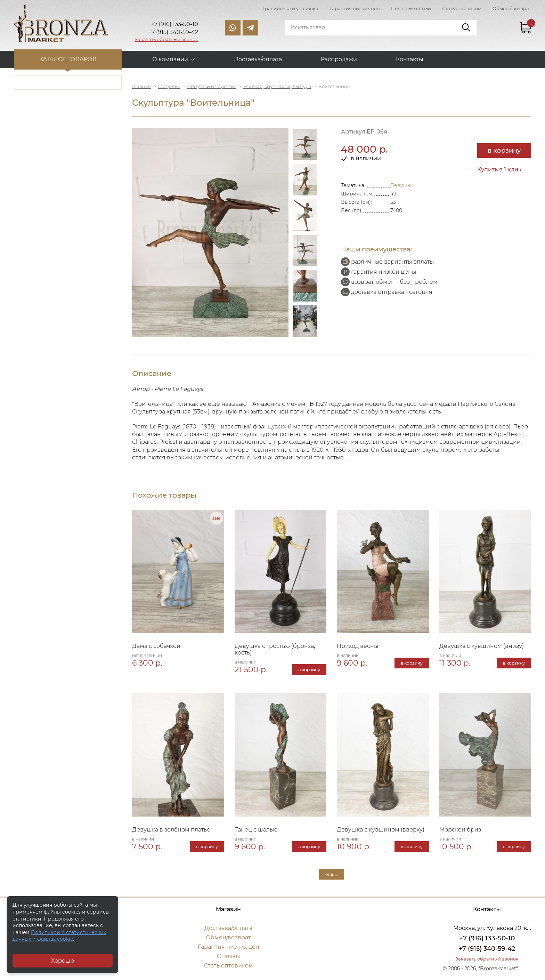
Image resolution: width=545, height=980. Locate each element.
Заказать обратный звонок (166, 39)
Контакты (410, 59)
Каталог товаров (68, 59)
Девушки (402, 185)
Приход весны (357, 646)
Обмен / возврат (512, 8)
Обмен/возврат (228, 937)
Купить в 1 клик (499, 170)
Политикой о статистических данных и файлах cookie (59, 936)
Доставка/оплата (258, 59)
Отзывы (229, 956)
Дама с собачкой (156, 646)
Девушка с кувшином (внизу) (482, 646)
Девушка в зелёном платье (171, 830)
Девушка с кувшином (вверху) (381, 830)
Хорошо (63, 961)
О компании (170, 59)
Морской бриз (460, 830)
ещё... (332, 874)
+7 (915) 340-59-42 (487, 949)
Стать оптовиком (462, 8)
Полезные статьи (411, 8)
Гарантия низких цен (355, 8)
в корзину (504, 151)
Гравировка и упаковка (291, 8)
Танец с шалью (256, 830)
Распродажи (339, 59)
